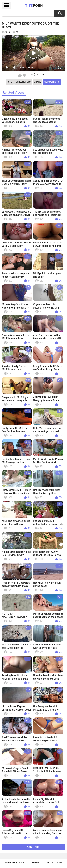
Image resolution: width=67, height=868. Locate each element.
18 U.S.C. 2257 (54, 863)
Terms (35, 863)
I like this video (20, 75)
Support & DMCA (15, 863)
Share (38, 82)
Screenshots (23, 82)
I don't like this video (25, 75)
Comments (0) (52, 82)
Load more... (33, 847)
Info (10, 82)
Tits (34, 5)
